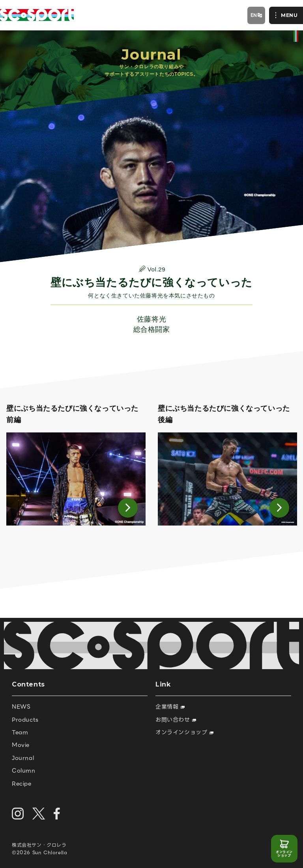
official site (296, 36)
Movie (21, 745)
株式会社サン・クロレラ (39, 845)
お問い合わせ (176, 720)
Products (25, 720)
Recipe (22, 784)
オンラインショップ (284, 854)
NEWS (21, 707)
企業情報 (170, 707)
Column (24, 771)
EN (254, 15)
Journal (23, 758)
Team (20, 732)
